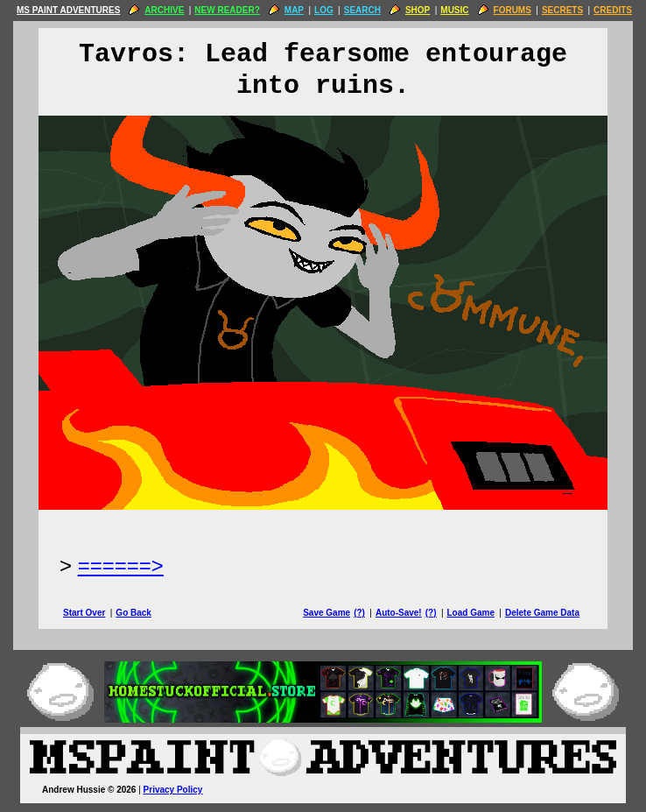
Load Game (470, 613)
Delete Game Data (542, 613)
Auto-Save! (399, 613)
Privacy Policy (173, 790)
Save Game (327, 613)
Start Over (84, 613)
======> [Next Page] (121, 565)
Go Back (133, 613)
